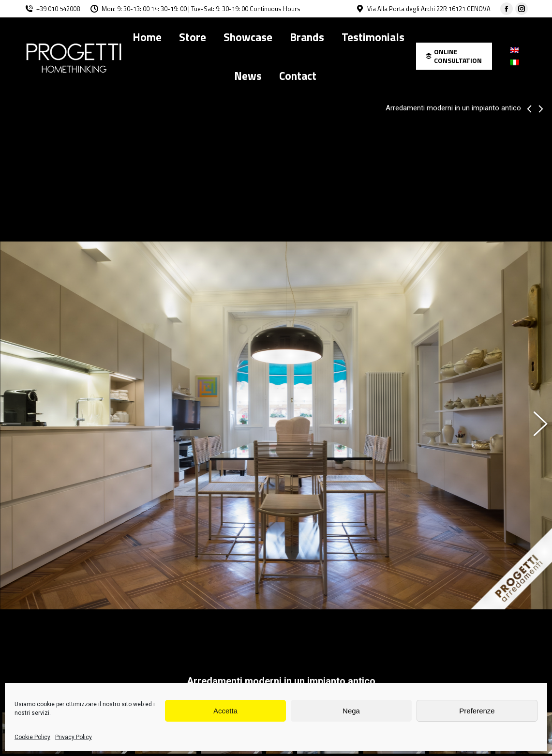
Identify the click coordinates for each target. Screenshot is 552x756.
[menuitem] (147, 37)
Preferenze (477, 711)
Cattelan (89, 641)
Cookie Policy (32, 737)
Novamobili (401, 641)
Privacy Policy (74, 737)
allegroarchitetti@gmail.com (232, 658)
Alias (232, 641)
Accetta (225, 711)
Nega (351, 711)
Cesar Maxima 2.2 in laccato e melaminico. (120, 623)
